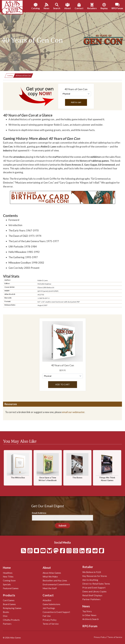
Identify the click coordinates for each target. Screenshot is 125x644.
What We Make (50, 577)
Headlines (8, 573)
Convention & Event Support (56, 612)
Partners (7, 624)
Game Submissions (51, 604)
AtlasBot (47, 600)
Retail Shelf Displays (92, 595)
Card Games (9, 600)
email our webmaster (73, 412)
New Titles (8, 577)
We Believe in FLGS (92, 572)
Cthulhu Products (11, 620)
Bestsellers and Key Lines (55, 580)
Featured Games (11, 588)
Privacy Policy (50, 620)
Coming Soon (9, 580)
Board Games (9, 604)
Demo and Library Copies (94, 591)
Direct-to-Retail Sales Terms (96, 584)
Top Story (87, 611)
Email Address (39, 513)
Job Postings (49, 608)
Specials (7, 584)
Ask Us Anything (90, 580)
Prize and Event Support (94, 588)
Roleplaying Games (12, 608)
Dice (5, 616)
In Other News (89, 615)
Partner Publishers (91, 599)
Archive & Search (91, 619)
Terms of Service (51, 624)
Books (6, 612)
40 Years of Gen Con (23, 75)
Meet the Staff (50, 588)
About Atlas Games (52, 573)
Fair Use (47, 616)
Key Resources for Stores (95, 576)
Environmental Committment (56, 584)
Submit (63, 526)
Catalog (10, 75)
